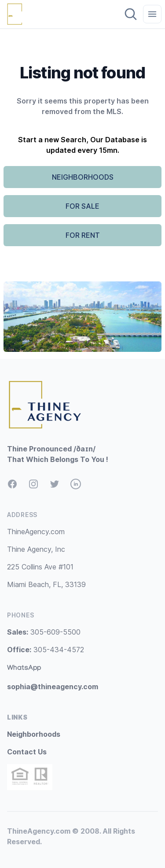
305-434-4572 (46, 650)
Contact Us (27, 752)
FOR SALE (82, 206)
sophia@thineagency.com (53, 687)
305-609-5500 (44, 632)
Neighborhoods (34, 734)
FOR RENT (83, 235)
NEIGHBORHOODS (83, 177)
